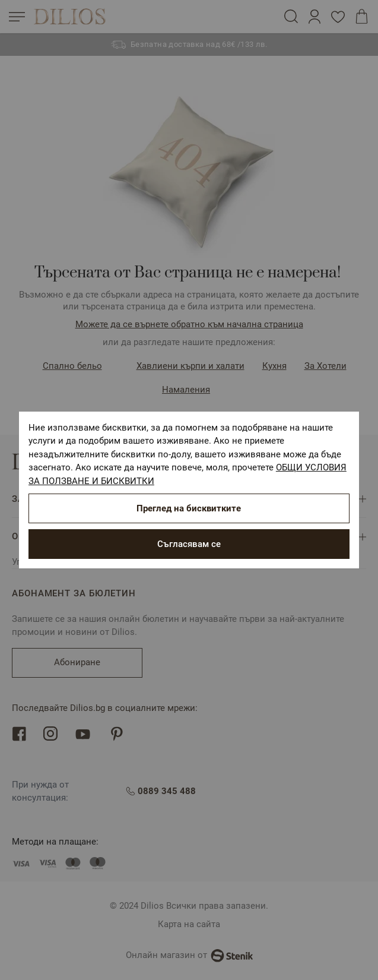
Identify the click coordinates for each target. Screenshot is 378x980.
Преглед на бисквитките (189, 508)
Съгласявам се (189, 544)
